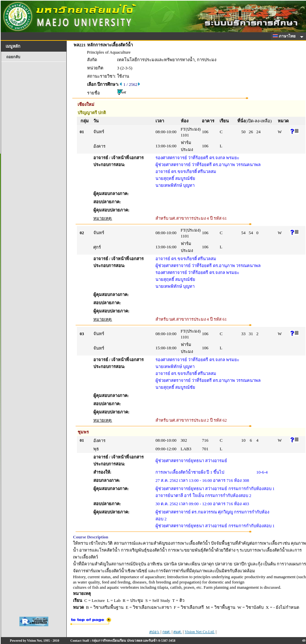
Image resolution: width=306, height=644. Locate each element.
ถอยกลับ (13, 57)
